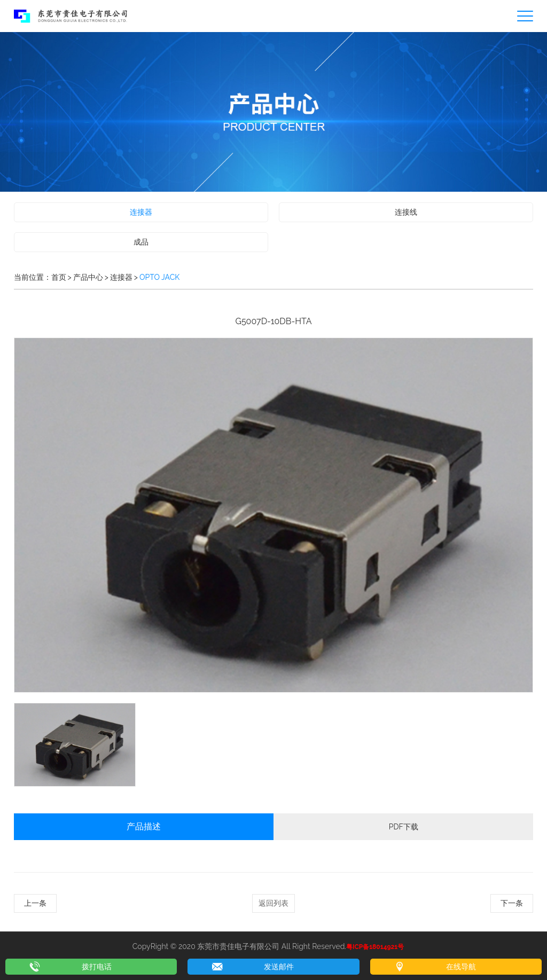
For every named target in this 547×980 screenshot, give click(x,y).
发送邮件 (279, 967)
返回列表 (273, 903)
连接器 (141, 212)
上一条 (35, 903)
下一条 (512, 903)
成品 (141, 242)
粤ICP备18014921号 (375, 947)
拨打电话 (97, 967)
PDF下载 (404, 827)
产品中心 (88, 277)
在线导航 (461, 967)
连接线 (406, 212)
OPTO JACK (159, 277)
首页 (59, 277)
